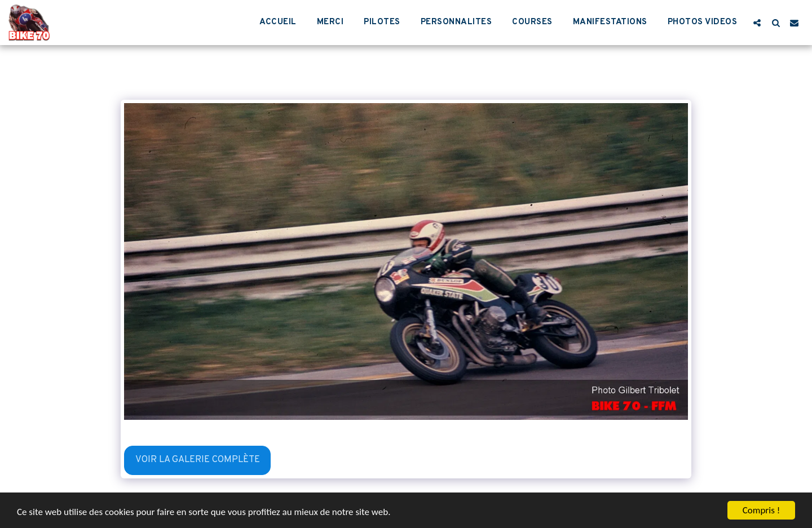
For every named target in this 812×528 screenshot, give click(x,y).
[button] (757, 23)
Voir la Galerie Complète (198, 460)
